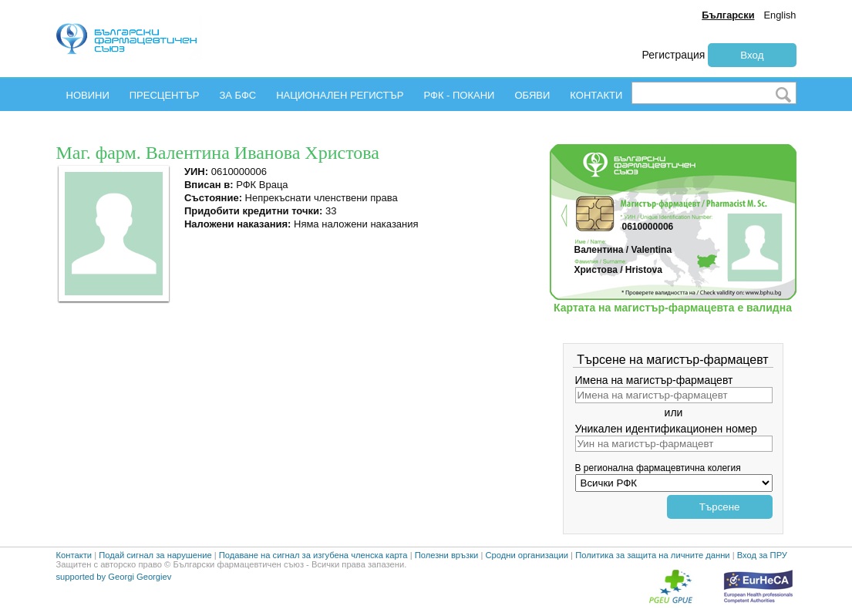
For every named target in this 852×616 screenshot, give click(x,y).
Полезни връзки (447, 555)
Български (728, 15)
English (780, 15)
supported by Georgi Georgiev (114, 577)
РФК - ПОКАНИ (459, 95)
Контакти (74, 555)
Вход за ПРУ (762, 555)
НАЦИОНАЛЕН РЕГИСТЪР (340, 95)
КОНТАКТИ (596, 95)
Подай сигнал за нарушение (155, 555)
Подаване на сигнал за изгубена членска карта (313, 555)
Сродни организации (527, 555)
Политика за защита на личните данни (652, 555)
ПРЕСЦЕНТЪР (165, 95)
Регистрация (674, 55)
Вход (752, 55)
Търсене (720, 507)
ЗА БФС (237, 95)
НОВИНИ (88, 95)
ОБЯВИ (532, 95)
